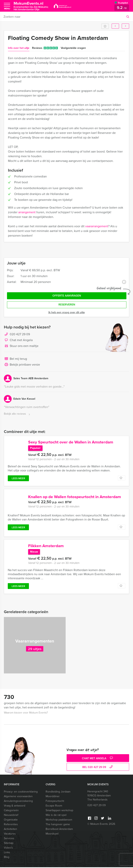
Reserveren (67, 305)
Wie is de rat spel (56, 816)
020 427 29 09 (20, 334)
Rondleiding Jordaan (58, 792)
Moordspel (52, 834)
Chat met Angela (18, 340)
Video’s (8, 848)
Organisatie (11, 820)
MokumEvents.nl (31, 6)
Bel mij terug (15, 359)
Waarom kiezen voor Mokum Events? (26, 713)
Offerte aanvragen (67, 296)
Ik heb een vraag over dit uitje (67, 312)
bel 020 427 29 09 (98, 768)
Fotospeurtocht (55, 802)
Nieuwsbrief (11, 816)
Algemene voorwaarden (18, 797)
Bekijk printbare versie (22, 365)
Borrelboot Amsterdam (59, 830)
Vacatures (10, 834)
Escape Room (54, 806)
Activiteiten (10, 830)
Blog (7, 858)
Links (7, 853)
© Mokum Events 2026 (101, 825)
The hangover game (58, 825)
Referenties (11, 825)
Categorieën (11, 811)
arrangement (27, 212)
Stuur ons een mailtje (21, 346)
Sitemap (9, 844)
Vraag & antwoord (15, 806)
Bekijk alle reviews (17, 414)
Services (9, 839)
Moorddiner (53, 797)
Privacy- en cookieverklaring (21, 792)
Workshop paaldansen (59, 820)
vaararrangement (97, 226)
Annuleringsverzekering (18, 802)
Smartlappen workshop (59, 811)
